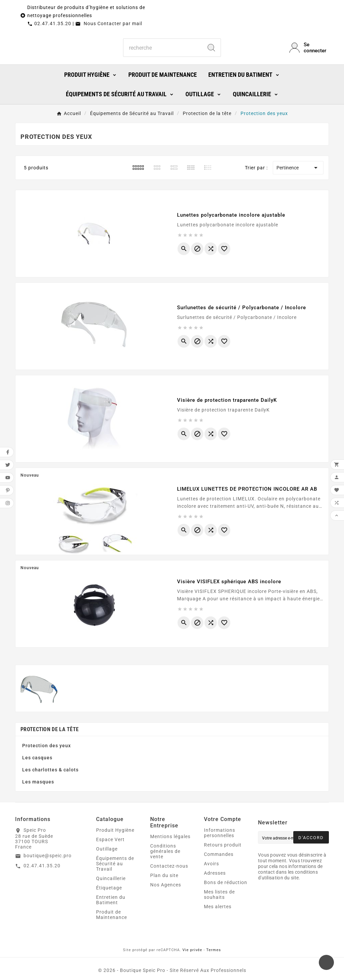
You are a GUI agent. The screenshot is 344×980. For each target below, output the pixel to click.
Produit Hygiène (115, 830)
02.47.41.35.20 (53, 23)
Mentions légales (170, 836)
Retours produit (223, 845)
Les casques (37, 758)
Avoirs (211, 864)
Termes (214, 950)
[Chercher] (163, 48)
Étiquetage (109, 888)
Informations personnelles (220, 833)
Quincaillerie (111, 878)
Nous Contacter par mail (109, 23)
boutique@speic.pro (48, 856)
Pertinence (298, 168)
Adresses (215, 873)
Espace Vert (110, 839)
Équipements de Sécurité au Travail (115, 864)
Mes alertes (218, 907)
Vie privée (192, 950)
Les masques (38, 782)
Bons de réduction (226, 882)
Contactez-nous (169, 866)
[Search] (211, 48)
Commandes (219, 854)
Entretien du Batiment (111, 900)
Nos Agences (166, 885)
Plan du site (164, 875)
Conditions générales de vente (165, 851)
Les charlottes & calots (50, 770)
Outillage (107, 849)
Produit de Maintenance (112, 915)
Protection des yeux (47, 746)
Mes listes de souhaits (219, 894)
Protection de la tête (50, 729)
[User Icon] (309, 48)
